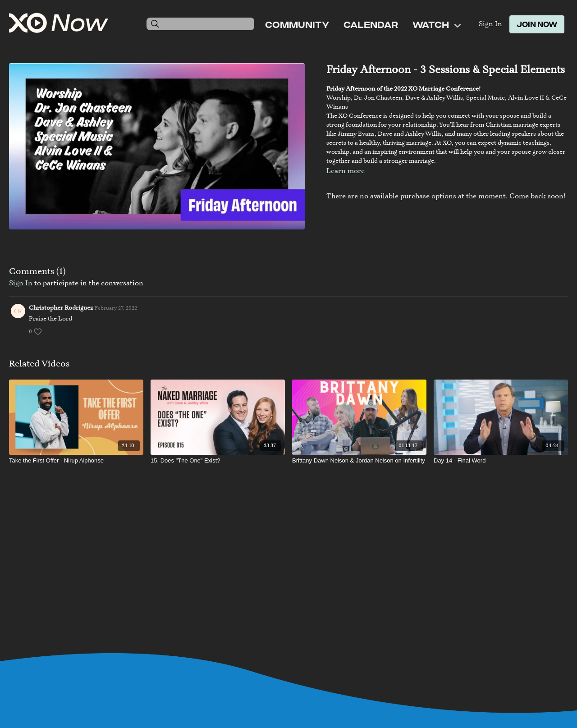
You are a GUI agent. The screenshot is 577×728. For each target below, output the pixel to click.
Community (297, 24)
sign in (21, 284)
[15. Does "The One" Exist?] (218, 461)
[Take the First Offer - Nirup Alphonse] (76, 461)
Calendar (371, 24)
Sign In (490, 24)
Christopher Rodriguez (61, 308)
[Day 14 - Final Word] (501, 461)
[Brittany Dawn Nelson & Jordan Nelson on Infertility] (359, 461)
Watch (437, 24)
